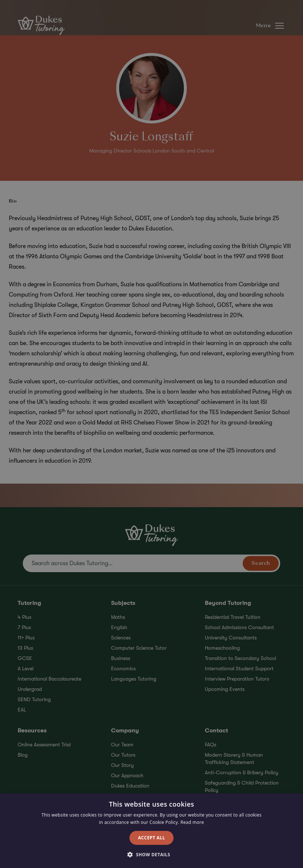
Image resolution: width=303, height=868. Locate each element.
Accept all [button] (151, 838)
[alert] (151, 434)
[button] (151, 855)
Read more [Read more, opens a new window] (192, 822)
